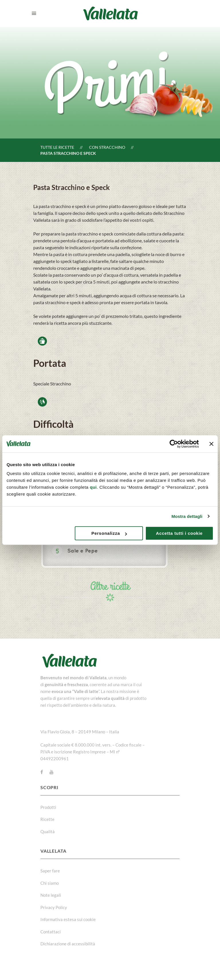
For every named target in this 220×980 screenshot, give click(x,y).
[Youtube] (52, 772)
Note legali (51, 895)
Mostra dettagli (187, 516)
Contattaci (51, 932)
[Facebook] (42, 772)
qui (93, 487)
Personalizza (109, 533)
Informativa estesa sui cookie (68, 919)
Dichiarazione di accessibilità (68, 944)
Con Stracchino (107, 147)
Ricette (47, 819)
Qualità (48, 831)
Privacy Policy (54, 907)
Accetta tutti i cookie (179, 533)
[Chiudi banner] (211, 444)
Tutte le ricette (57, 147)
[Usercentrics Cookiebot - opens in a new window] (174, 444)
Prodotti (48, 807)
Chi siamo (50, 883)
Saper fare (50, 871)
